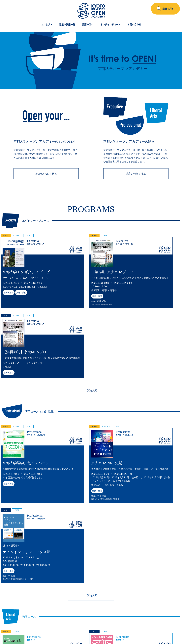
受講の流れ (88, 25)
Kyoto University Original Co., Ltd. (85, 635)
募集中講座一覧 (67, 25)
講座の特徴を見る (136, 174)
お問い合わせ (134, 25)
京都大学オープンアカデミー (91, 624)
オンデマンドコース (110, 25)
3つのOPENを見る (46, 174)
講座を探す (168, 9)
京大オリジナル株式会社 (91, 629)
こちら (117, 618)
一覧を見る (91, 325)
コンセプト (47, 25)
